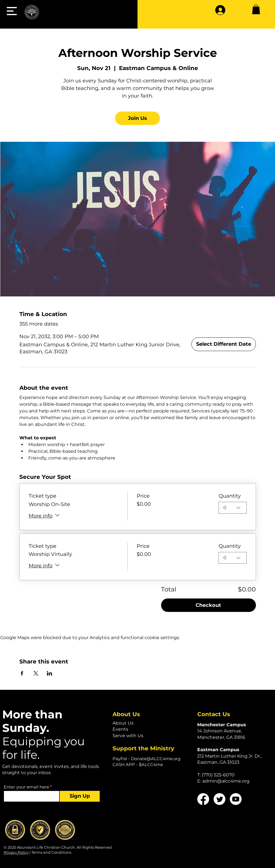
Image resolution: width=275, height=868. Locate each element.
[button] (12, 11)
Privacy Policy (16, 852)
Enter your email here (26, 787)
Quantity (230, 496)
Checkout (208, 605)
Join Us (137, 118)
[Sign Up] (80, 796)
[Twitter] (219, 799)
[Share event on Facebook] (22, 673)
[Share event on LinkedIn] (50, 673)
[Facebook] (203, 799)
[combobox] (233, 508)
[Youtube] (236, 799)
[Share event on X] (36, 673)
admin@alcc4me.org (226, 781)
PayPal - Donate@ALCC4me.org (146, 759)
